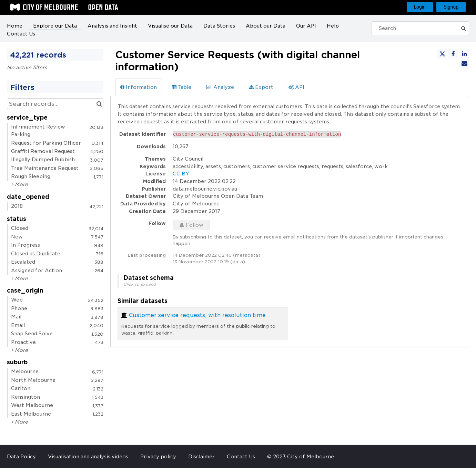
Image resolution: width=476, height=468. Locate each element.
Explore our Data (55, 26)
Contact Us (21, 34)
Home (15, 26)
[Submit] (464, 28)
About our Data (266, 26)
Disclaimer (201, 457)
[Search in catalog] (99, 104)
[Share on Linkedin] (464, 54)
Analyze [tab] (220, 87)
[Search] (417, 28)
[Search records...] (55, 104)
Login (420, 7)
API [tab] (296, 87)
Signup (451, 7)
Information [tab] (139, 87)
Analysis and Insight (112, 26)
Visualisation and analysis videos (88, 457)
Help (333, 26)
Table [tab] (182, 87)
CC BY (181, 174)
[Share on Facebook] (453, 54)
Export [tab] (261, 87)
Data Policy (21, 457)
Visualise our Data (170, 26)
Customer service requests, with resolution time (197, 315)
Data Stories (219, 26)
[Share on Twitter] (442, 54)
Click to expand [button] (140, 284)
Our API (306, 26)
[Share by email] (464, 63)
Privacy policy (158, 457)
